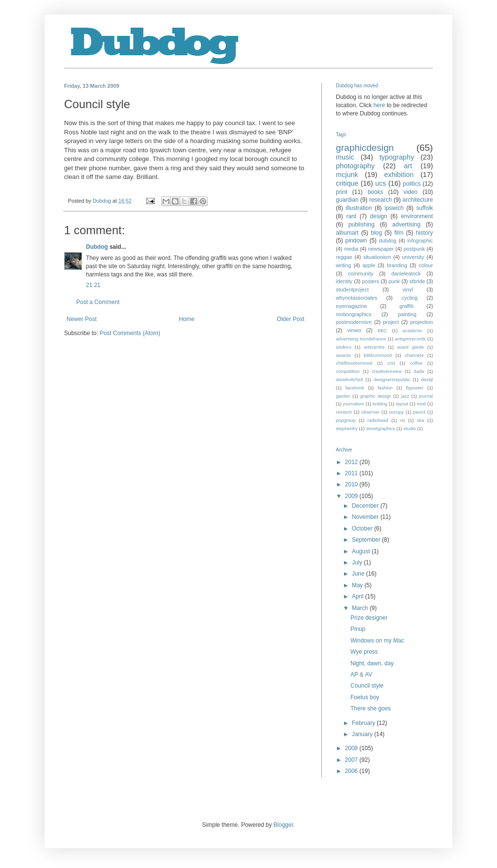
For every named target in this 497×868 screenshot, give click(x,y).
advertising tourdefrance (361, 339)
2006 (352, 771)
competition (348, 371)
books (375, 192)
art (408, 166)
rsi (402, 420)
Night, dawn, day (372, 663)
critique (347, 183)
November (366, 517)
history (424, 233)
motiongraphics (354, 314)
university (413, 257)
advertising (406, 225)
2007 (352, 760)
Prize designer (369, 618)
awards (343, 355)
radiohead (378, 420)
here (379, 105)
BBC (382, 330)
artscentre (374, 347)
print (341, 192)
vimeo (354, 330)
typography (397, 157)
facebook (355, 388)
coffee (416, 363)
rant (351, 216)
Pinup (358, 629)
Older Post (290, 319)
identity (344, 281)
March (361, 608)
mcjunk (347, 175)
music (345, 157)
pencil (419, 412)
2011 (352, 473)
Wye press (364, 652)
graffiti (406, 306)
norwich (344, 412)
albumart (347, 233)
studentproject (352, 289)
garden (343, 396)
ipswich (394, 208)
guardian (347, 200)
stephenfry (347, 428)
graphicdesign (365, 148)
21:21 (93, 285)
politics (412, 184)
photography (355, 166)
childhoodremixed (354, 363)
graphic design (376, 396)
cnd (391, 363)
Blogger (283, 825)
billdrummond (378, 355)
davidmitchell (349, 379)
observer (371, 412)
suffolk (425, 208)
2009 (352, 496)
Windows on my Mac (377, 641)
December (366, 506)
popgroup (346, 420)
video (411, 192)
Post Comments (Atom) (130, 333)
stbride (417, 281)
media (351, 249)
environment (417, 216)
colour (426, 265)
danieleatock (406, 273)
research (381, 200)
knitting (380, 404)
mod (422, 404)
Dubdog (97, 247)
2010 (352, 484)
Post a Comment (98, 302)
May (358, 585)
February (364, 723)
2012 (352, 462)
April (358, 596)
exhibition (399, 175)
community (361, 273)
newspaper (381, 249)
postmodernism (354, 322)
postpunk (414, 249)
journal (426, 396)
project (391, 322)
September (367, 540)
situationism (377, 257)
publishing (362, 225)
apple (369, 265)
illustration (359, 208)
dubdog (388, 241)
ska (421, 420)
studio (410, 428)
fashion (385, 388)
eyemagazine (351, 306)
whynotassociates (356, 298)
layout (402, 404)
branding (397, 265)
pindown (356, 241)
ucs (381, 183)
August (362, 551)
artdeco (344, 347)
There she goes (371, 708)
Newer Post (82, 319)
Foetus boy (365, 697)
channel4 (414, 355)
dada (419, 371)
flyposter (414, 388)
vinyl (408, 289)
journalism (354, 404)
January (363, 734)
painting (407, 314)
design (378, 216)
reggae (344, 257)
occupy (396, 412)
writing (343, 265)
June (359, 574)
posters (371, 281)
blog (376, 233)
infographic (420, 241)
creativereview (387, 371)
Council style (367, 686)
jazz (405, 396)
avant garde (410, 347)
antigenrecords (410, 339)
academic (412, 330)
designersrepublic (392, 379)
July (358, 563)
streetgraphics (381, 428)
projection (422, 322)
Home (187, 319)
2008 (352, 748)
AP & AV (361, 675)
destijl (427, 379)
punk (394, 281)
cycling (409, 298)
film (399, 233)
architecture (418, 200)
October (363, 529)
